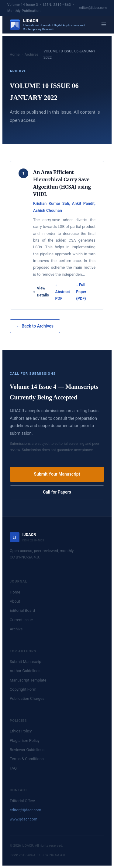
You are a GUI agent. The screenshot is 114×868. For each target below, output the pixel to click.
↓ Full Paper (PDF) (81, 292)
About (15, 601)
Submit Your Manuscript (57, 474)
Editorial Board (22, 610)
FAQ (13, 768)
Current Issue (21, 620)
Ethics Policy (21, 731)
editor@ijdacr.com (93, 8)
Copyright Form (23, 689)
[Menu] (104, 25)
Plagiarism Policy (25, 740)
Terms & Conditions (27, 759)
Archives (32, 55)
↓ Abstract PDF (62, 292)
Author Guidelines (25, 671)
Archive (16, 629)
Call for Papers (57, 492)
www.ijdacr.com (24, 819)
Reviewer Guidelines (27, 750)
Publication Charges (27, 698)
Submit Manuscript (26, 662)
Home (15, 55)
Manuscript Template (28, 680)
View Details (41, 291)
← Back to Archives (35, 326)
